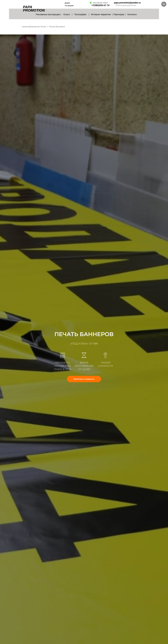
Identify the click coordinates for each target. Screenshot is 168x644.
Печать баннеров (57, 27)
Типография (80, 14)
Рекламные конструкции (48, 14)
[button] (84, 379)
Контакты (132, 14)
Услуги (67, 14)
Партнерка (119, 14)
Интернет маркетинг (101, 14)
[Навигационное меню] (164, 4)
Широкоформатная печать (34, 27)
